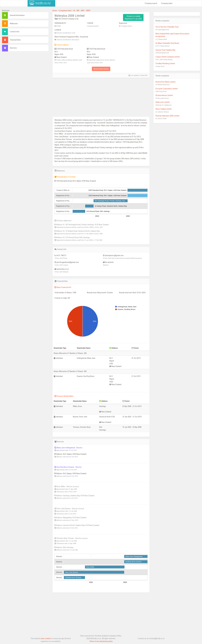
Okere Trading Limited (163, 109)
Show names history (101, 69)
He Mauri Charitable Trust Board (167, 43)
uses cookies (46, 638)
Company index (167, 3)
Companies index (65, 11)
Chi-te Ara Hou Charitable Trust (167, 27)
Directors (13, 48)
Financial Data (15, 40)
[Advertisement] (25, 72)
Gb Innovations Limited (164, 95)
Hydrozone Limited (163, 102)
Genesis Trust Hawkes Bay (165, 50)
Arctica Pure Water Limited (165, 82)
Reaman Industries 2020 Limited (167, 116)
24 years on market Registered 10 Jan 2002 (133, 17)
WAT (83, 11)
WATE (88, 11)
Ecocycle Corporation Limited (167, 89)
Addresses (14, 24)
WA (78, 11)
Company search (151, 3)
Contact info (15, 32)
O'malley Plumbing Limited (165, 63)
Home (55, 11)
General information (17, 15)
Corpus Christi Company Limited (168, 57)
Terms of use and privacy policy (101, 641)
